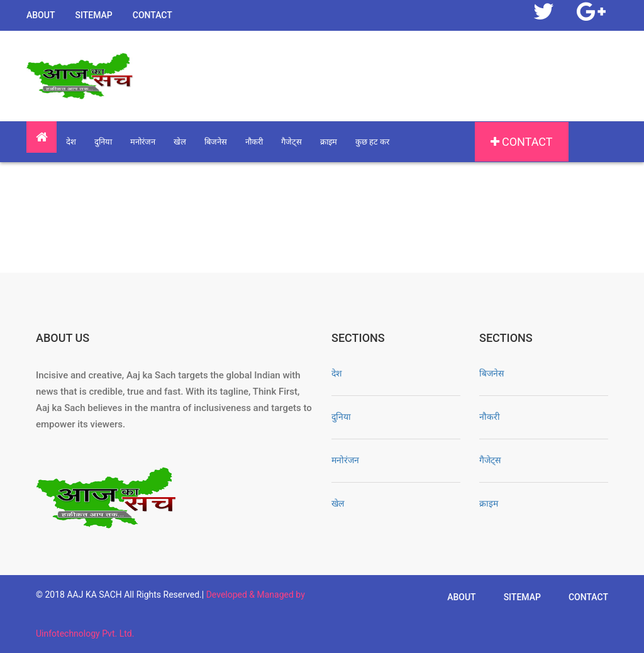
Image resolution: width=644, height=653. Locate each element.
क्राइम (329, 142)
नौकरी (254, 142)
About (41, 15)
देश (71, 142)
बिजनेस (216, 142)
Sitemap (93, 15)
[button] (42, 137)
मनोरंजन (143, 142)
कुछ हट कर (372, 142)
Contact (153, 15)
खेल (180, 142)
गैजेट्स (291, 142)
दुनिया (103, 142)
